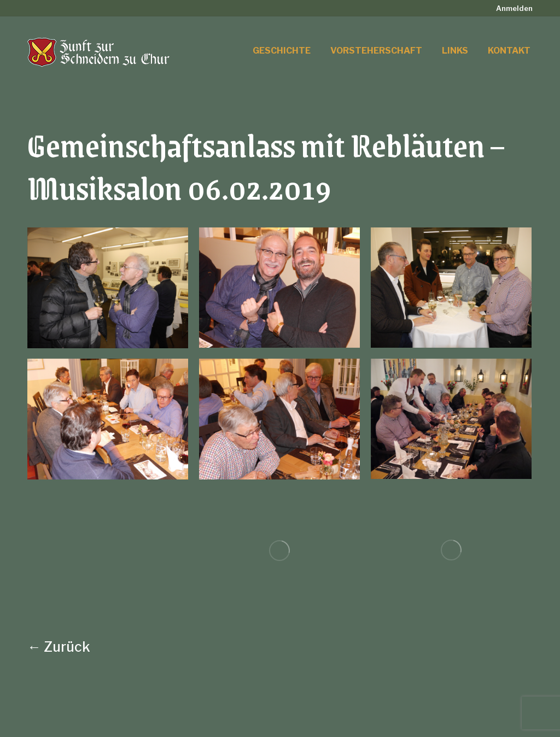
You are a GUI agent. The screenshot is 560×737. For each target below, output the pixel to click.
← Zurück (59, 647)
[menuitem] (514, 8)
